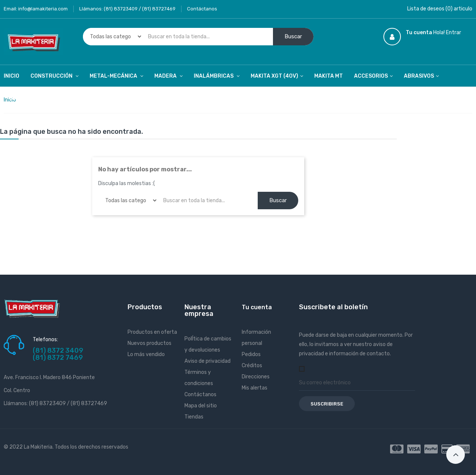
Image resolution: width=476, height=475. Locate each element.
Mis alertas (255, 388)
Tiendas (194, 417)
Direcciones (256, 377)
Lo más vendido (146, 354)
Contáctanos (202, 9)
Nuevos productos (149, 343)
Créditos (252, 366)
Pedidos (251, 354)
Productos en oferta (152, 332)
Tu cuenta (257, 307)
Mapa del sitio (201, 406)
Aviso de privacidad (208, 361)
